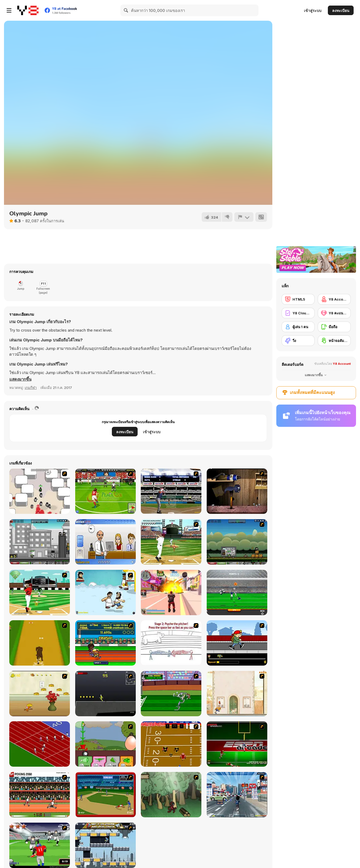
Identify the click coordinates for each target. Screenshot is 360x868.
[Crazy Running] (237, 795)
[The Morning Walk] (237, 694)
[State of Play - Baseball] (171, 542)
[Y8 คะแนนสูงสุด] (334, 313)
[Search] (126, 10)
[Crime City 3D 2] (171, 593)
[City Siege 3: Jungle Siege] (237, 542)
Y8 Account (342, 364)
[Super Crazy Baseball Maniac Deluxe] (171, 643)
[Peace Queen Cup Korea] (105, 491)
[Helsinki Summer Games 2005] (105, 643)
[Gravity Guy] (105, 845)
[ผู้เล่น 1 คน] (298, 327)
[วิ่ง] (298, 341)
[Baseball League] (40, 593)
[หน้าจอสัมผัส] (334, 341)
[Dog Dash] (40, 643)
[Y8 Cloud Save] (298, 313)
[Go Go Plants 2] (105, 744)
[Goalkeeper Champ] (237, 593)
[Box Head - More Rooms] (40, 491)
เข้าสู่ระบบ (313, 10)
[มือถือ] (334, 327)
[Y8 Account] (334, 299)
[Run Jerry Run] (40, 694)
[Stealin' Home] (105, 795)
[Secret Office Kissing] (105, 542)
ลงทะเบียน (341, 10)
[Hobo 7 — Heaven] (105, 593)
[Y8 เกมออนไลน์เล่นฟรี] (28, 10)
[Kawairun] (171, 795)
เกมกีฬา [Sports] (31, 388)
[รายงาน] (244, 217)
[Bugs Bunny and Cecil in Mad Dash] (171, 694)
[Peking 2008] (40, 795)
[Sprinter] (40, 744)
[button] (20, 379)
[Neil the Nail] (237, 491)
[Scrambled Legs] (171, 744)
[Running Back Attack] (40, 845)
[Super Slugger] (171, 491)
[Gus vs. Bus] (237, 643)
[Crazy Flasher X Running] (105, 694)
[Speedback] (237, 744)
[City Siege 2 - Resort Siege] (40, 542)
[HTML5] (298, 299)
